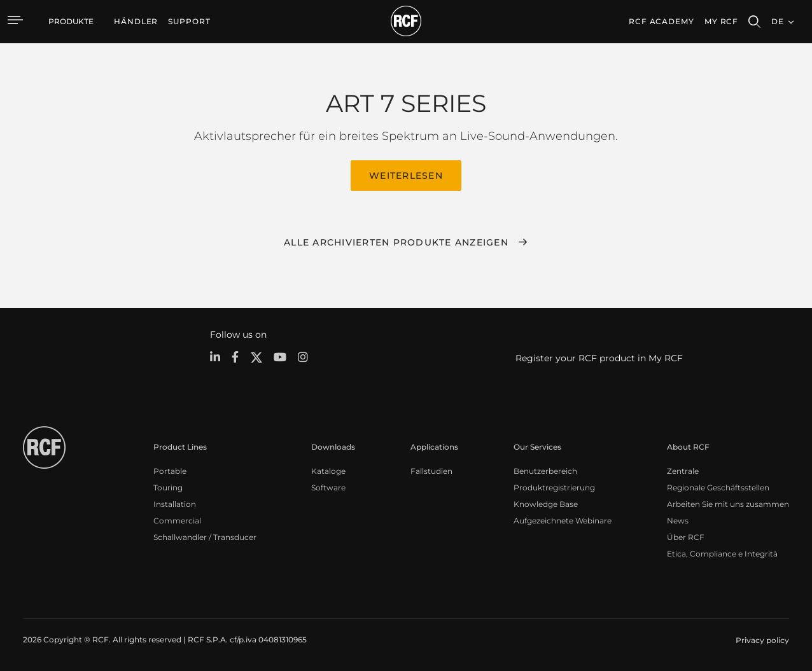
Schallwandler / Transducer (205, 536)
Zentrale (683, 470)
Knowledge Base (546, 503)
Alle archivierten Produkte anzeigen (396, 241)
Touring (168, 486)
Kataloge (328, 470)
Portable (170, 470)
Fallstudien (431, 470)
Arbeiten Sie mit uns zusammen (728, 503)
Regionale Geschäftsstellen (718, 486)
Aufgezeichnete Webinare (563, 519)
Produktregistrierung (554, 486)
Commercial (177, 519)
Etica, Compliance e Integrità (722, 552)
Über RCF (686, 536)
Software (328, 486)
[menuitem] (136, 22)
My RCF (721, 21)
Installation (175, 503)
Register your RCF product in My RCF (599, 357)
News (678, 519)
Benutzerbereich (545, 470)
